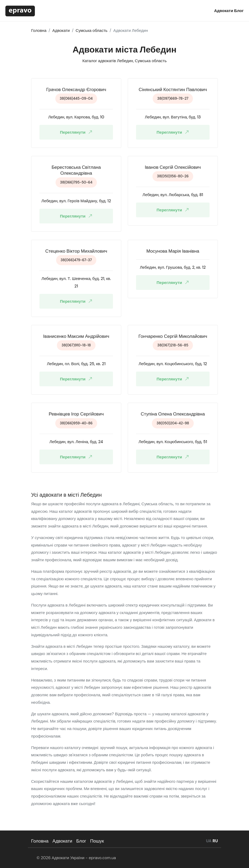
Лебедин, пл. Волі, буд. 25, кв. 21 (76, 364)
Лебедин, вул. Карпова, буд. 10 (76, 117)
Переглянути (77, 132)
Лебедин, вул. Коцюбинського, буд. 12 (173, 364)
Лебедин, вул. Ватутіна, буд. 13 (173, 117)
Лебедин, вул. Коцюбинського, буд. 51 (173, 442)
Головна (40, 841)
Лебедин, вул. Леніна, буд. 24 (76, 442)
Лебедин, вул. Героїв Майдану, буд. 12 (76, 201)
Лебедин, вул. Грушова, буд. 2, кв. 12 (173, 267)
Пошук (97, 841)
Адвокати (224, 11)
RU (215, 841)
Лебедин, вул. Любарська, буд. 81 (173, 195)
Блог (239, 11)
